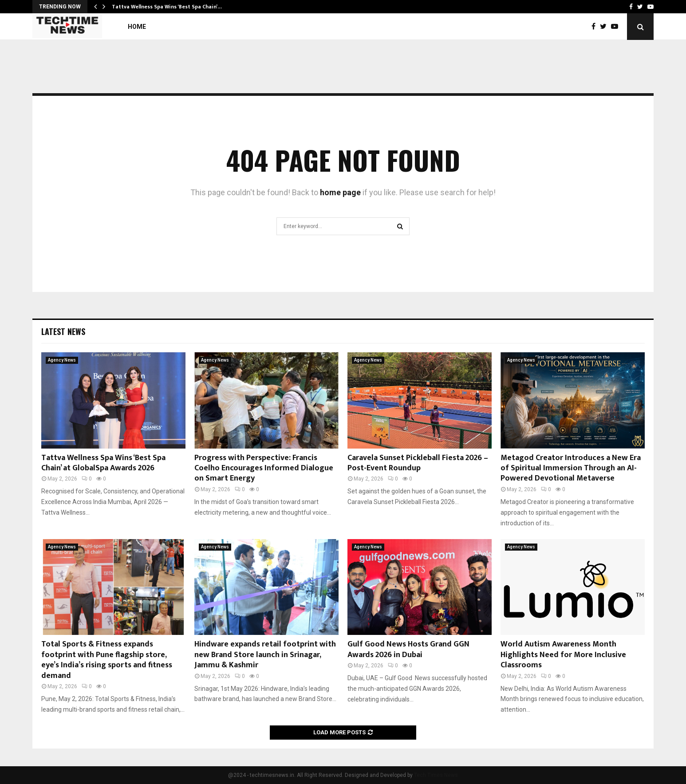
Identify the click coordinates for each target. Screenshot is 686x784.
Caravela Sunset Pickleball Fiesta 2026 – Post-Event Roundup (418, 463)
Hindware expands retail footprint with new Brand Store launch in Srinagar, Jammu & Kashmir (265, 655)
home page (340, 192)
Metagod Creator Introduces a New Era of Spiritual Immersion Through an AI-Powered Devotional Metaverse (571, 468)
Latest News (63, 331)
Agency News (62, 360)
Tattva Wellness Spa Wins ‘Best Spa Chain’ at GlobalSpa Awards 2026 (103, 463)
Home (137, 27)
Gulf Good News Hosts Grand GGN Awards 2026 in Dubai (408, 649)
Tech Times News (436, 775)
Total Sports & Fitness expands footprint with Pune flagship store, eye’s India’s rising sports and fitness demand (107, 660)
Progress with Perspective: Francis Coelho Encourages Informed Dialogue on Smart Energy (264, 468)
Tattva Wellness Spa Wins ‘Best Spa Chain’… (167, 7)
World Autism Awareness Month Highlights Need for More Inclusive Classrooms (563, 655)
